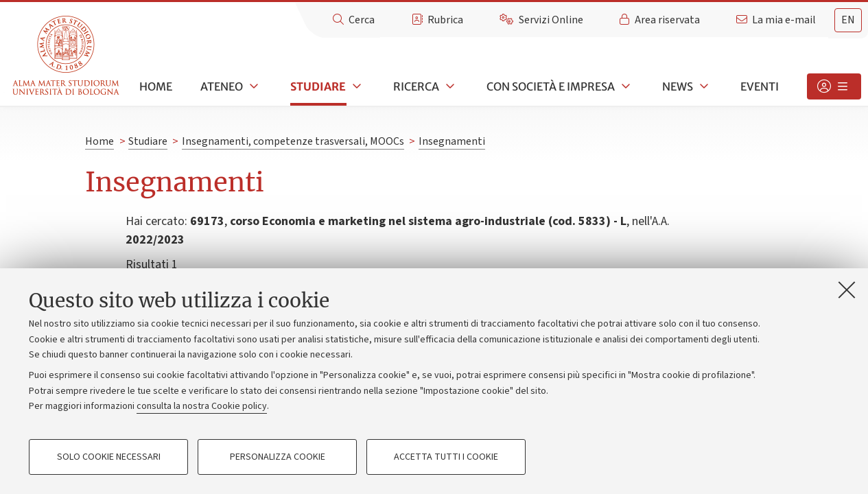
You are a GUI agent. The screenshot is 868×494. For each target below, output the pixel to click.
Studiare (318, 86)
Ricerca (416, 86)
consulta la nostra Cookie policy (202, 406)
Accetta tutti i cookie (446, 457)
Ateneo (222, 86)
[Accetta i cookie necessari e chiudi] (847, 290)
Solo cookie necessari (109, 457)
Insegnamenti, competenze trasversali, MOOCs (293, 141)
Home (156, 86)
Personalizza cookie (278, 457)
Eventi (760, 86)
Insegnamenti (452, 141)
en (848, 20)
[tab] (848, 20)
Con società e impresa (551, 86)
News (678, 86)
